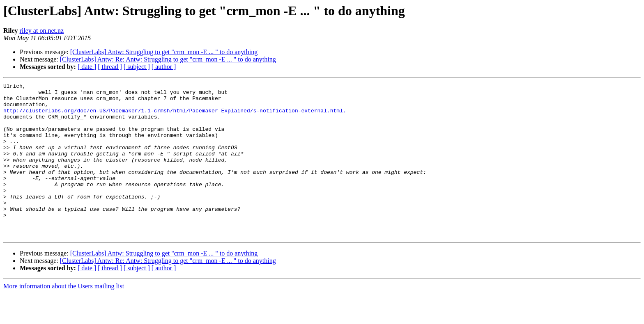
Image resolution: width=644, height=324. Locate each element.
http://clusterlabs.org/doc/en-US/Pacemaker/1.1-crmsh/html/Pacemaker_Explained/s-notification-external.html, (175, 116)
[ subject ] (137, 67)
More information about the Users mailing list (64, 317)
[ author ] (164, 67)
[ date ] (87, 67)
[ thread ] (110, 67)
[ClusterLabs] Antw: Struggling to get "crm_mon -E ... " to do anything (164, 52)
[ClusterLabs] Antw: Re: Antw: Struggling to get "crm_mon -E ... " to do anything (168, 59)
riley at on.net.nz (42, 31)
